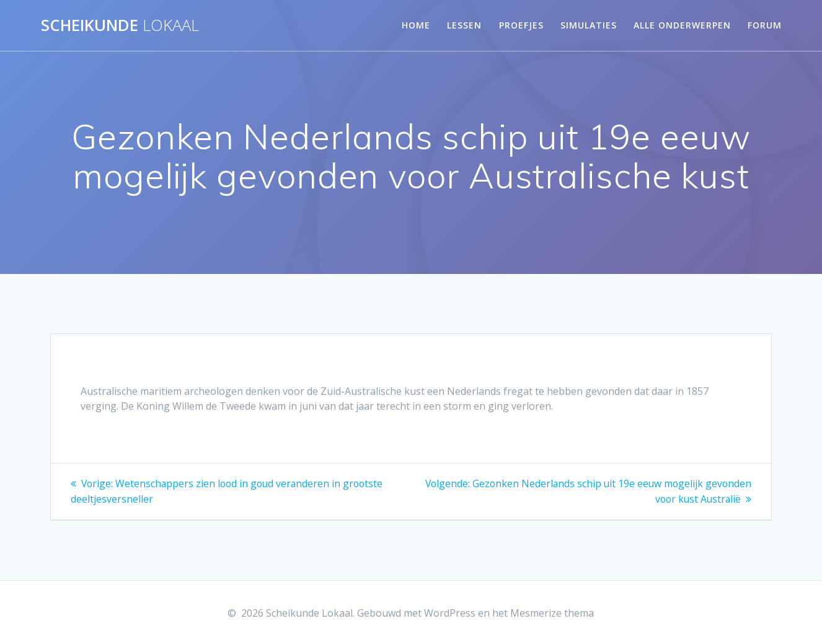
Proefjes (521, 25)
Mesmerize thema (552, 612)
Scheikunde (120, 25)
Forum (765, 25)
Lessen (464, 25)
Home (416, 25)
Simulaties (589, 25)
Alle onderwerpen (682, 25)
